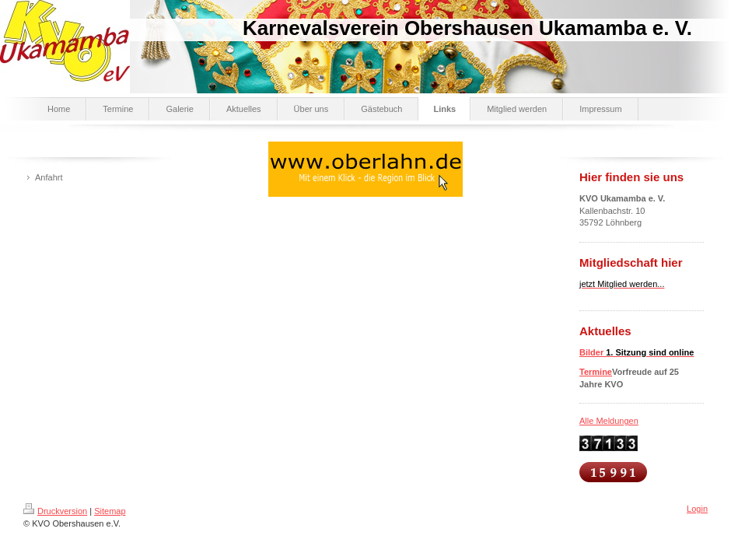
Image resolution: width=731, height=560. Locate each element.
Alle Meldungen (609, 421)
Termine (596, 372)
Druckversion (55, 511)
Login (697, 509)
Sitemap (110, 511)
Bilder (637, 352)
